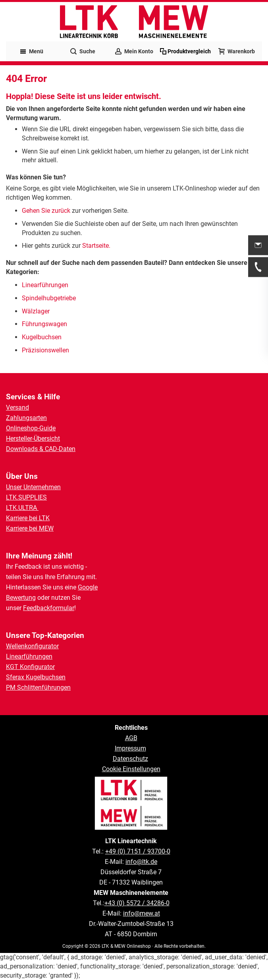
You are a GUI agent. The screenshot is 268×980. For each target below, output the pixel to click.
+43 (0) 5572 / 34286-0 (137, 903)
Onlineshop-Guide (31, 428)
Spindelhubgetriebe (49, 298)
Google (88, 587)
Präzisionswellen (45, 350)
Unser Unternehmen (33, 487)
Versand (17, 407)
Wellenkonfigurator (32, 646)
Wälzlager (37, 311)
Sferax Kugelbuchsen (36, 677)
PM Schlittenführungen (38, 687)
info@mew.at (142, 913)
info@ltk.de (141, 862)
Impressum (130, 748)
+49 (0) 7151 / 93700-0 (138, 851)
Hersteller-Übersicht (33, 438)
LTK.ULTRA (22, 508)
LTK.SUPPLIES (26, 497)
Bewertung (21, 598)
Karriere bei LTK (28, 518)
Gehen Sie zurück (46, 211)
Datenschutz (130, 759)
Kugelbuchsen (42, 337)
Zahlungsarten (26, 418)
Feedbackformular (49, 608)
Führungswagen (44, 324)
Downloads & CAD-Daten (41, 449)
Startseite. (96, 246)
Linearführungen (46, 285)
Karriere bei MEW (30, 528)
